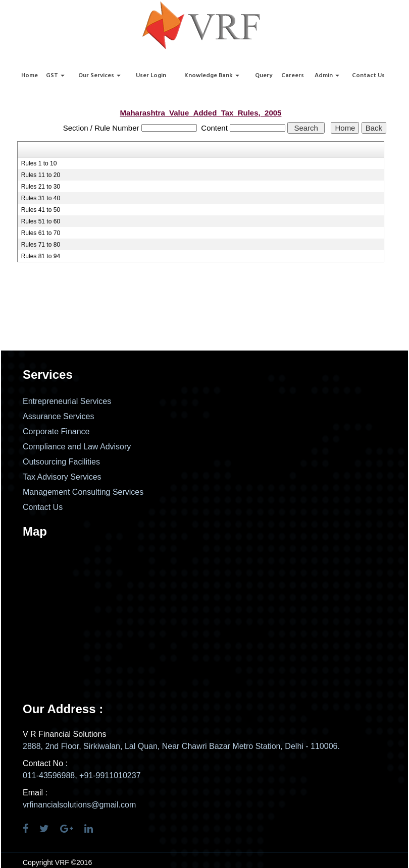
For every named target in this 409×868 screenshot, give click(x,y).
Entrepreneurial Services (67, 401)
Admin (327, 76)
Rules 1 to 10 (39, 163)
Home (30, 76)
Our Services (99, 76)
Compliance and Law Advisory (77, 447)
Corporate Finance (56, 431)
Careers (293, 76)
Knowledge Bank (212, 76)
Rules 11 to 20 (41, 175)
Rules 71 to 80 (41, 245)
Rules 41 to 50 (41, 210)
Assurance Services (58, 416)
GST (55, 76)
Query (264, 76)
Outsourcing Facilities (61, 462)
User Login (151, 76)
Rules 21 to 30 (41, 187)
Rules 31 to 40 (41, 198)
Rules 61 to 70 (41, 233)
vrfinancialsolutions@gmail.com (79, 805)
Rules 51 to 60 (41, 221)
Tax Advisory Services (62, 477)
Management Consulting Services (83, 492)
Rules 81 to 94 (41, 256)
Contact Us (368, 76)
